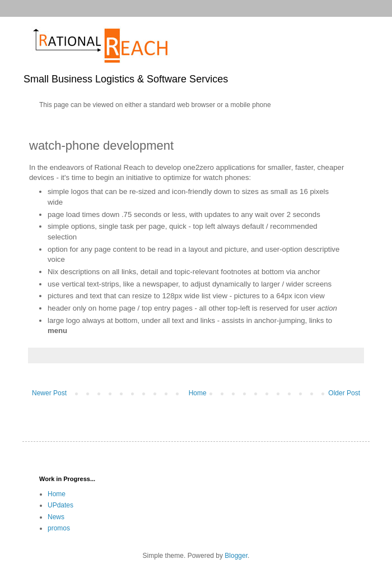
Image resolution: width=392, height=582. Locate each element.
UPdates (60, 505)
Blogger (236, 556)
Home (198, 393)
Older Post (344, 393)
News (56, 517)
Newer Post (49, 393)
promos (59, 528)
